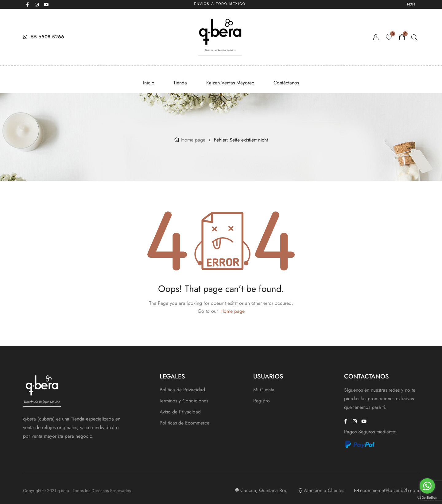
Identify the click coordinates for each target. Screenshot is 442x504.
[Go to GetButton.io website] (427, 498)
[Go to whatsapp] (427, 486)
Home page (193, 140)
